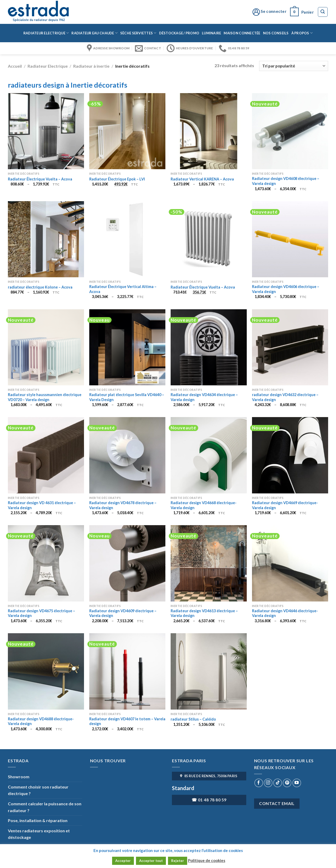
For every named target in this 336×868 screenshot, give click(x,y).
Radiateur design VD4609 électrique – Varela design (123, 613)
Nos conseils (276, 33)
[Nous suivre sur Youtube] (297, 783)
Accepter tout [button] (151, 861)
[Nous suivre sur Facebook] (259, 783)
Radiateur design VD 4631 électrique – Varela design (42, 505)
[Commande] (294, 66)
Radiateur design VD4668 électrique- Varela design (204, 505)
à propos (302, 33)
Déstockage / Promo (179, 33)
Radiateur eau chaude (94, 33)
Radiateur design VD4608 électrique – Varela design (286, 181)
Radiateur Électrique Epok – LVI (117, 179)
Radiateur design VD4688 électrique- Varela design (41, 721)
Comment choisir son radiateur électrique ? (38, 790)
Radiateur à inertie (91, 66)
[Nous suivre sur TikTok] (278, 783)
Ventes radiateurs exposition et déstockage (39, 834)
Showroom (19, 777)
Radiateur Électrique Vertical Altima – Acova (123, 289)
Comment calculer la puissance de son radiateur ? (45, 807)
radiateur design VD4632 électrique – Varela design (285, 397)
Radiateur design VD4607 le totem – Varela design (127, 721)
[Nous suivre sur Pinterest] (287, 783)
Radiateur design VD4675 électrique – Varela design (41, 613)
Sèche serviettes (138, 33)
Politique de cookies (207, 860)
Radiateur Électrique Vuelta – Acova (40, 179)
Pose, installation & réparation (38, 820)
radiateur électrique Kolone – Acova (40, 287)
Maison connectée (242, 33)
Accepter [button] (123, 861)
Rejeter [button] (178, 861)
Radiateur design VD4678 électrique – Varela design (123, 505)
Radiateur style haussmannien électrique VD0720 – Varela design (45, 397)
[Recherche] (323, 12)
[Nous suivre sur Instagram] (268, 783)
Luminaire (211, 33)
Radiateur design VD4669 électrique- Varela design (285, 505)
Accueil (15, 66)
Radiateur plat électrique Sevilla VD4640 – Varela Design (127, 397)
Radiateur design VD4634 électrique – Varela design (204, 397)
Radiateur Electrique (46, 33)
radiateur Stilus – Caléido (193, 719)
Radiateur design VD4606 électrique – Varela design (286, 289)
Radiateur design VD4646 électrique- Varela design (285, 613)
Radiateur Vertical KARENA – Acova (202, 179)
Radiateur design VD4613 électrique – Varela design (204, 613)
